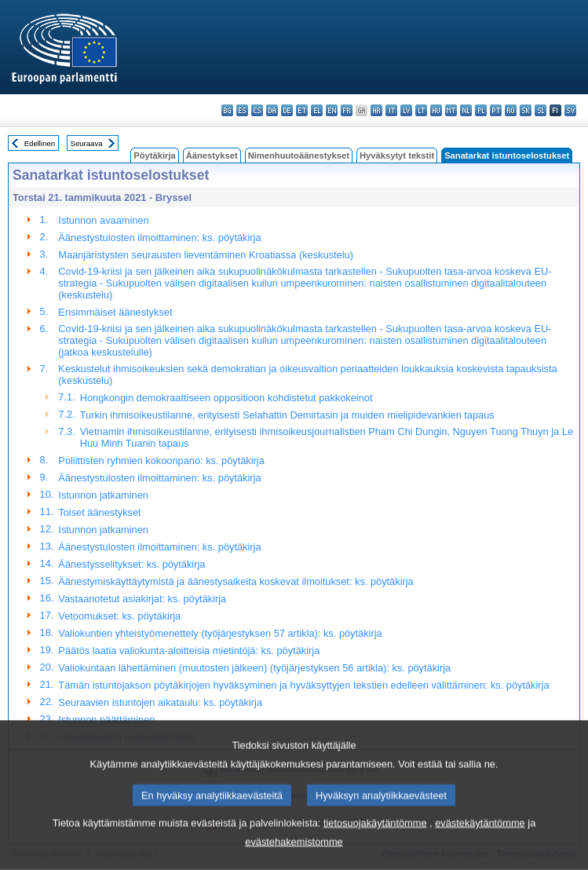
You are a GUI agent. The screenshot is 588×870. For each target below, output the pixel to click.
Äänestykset (212, 155)
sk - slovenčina (526, 110)
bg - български (227, 110)
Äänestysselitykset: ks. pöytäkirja (131, 564)
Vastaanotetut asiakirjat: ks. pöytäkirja (142, 599)
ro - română (511, 110)
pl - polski (481, 110)
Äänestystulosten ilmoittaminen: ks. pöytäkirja (159, 238)
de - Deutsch (287, 110)
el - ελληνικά (317, 110)
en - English (332, 110)
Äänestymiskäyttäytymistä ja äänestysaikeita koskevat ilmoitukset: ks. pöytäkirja (236, 581)
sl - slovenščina (541, 110)
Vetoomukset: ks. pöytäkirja (119, 616)
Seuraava (87, 143)
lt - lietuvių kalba (421, 110)
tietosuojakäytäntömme (375, 842)
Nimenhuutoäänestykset (299, 155)
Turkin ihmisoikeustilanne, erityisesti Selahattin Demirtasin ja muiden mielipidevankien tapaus (287, 415)
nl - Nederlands (466, 110)
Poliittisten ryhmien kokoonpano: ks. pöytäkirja (161, 461)
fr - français (347, 110)
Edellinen (40, 143)
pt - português (496, 110)
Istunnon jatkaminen (103, 495)
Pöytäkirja (154, 155)
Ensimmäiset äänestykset (115, 312)
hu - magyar (436, 110)
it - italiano (391, 110)
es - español (242, 110)
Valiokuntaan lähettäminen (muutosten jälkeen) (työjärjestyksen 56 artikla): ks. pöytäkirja (254, 668)
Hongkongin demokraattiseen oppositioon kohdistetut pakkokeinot (226, 398)
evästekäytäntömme (480, 842)
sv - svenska (570, 110)
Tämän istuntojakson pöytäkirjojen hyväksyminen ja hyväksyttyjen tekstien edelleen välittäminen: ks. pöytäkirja (303, 685)
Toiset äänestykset (99, 512)
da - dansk (272, 110)
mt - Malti (451, 110)
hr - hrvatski (376, 110)
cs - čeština (257, 110)
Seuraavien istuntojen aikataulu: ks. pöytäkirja (160, 702)
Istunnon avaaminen (103, 220)
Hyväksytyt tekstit (397, 155)
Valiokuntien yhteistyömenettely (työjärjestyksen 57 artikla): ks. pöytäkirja (220, 633)
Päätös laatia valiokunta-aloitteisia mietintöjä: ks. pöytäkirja (189, 651)
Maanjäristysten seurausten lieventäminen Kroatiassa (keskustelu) (206, 255)
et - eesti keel (302, 110)
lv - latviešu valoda (406, 110)
